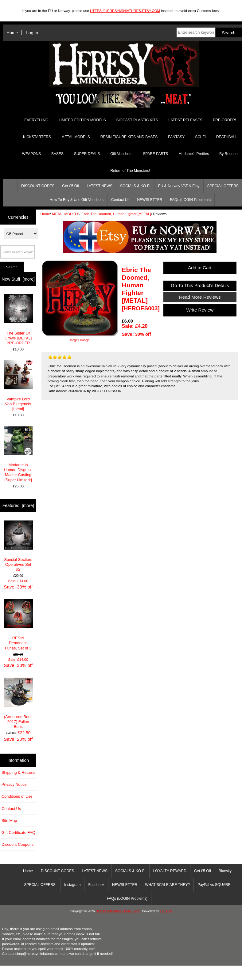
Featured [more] (18, 505)
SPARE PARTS (155, 154)
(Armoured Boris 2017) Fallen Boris (18, 703)
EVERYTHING (36, 120)
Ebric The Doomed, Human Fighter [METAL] (116, 214)
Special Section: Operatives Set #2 (18, 546)
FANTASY (176, 137)
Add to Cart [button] (200, 268)
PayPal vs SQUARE (214, 885)
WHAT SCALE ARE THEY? (167, 885)
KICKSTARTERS (37, 137)
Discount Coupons (18, 844)
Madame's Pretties (194, 154)
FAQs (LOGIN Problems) (190, 200)
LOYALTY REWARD (170, 871)
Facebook (96, 885)
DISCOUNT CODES (38, 186)
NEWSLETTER (150, 200)
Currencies (18, 217)
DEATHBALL (227, 137)
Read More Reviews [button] (200, 297)
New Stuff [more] (18, 279)
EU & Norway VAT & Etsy (179, 186)
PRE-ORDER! (224, 120)
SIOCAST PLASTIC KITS (137, 120)
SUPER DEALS (87, 154)
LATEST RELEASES (185, 120)
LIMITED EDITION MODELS (82, 120)
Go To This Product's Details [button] (200, 285)
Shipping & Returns (18, 772)
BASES (57, 154)
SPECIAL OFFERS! (40, 885)
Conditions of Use (17, 796)
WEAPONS (31, 154)
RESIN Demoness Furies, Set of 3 (18, 625)
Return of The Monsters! (130, 171)
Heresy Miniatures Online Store (118, 911)
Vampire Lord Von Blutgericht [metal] (18, 386)
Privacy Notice (14, 784)
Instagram (72, 885)
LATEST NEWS (100, 186)
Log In (32, 33)
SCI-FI (200, 137)
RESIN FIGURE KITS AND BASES (129, 137)
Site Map (9, 821)
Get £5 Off (70, 186)
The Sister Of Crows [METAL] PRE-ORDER (18, 320)
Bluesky (225, 871)
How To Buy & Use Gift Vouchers (77, 200)
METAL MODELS (66, 214)
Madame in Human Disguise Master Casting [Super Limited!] (18, 454)
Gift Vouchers (121, 154)
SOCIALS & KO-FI (135, 186)
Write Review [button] (200, 310)
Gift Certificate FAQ (18, 832)
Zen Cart (166, 911)
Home (12, 33)
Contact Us (120, 200)
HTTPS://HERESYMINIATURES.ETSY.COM (125, 11)
